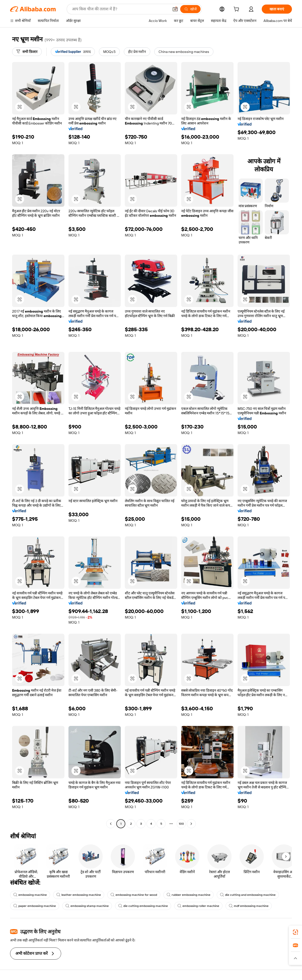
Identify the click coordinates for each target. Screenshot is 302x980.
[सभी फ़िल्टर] (27, 52)
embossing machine (30, 895)
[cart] (237, 10)
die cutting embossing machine (143, 906)
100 (181, 824)
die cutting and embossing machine (248, 895)
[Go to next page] (191, 824)
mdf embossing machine (249, 906)
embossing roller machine (198, 906)
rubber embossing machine (188, 895)
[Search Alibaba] (120, 9)
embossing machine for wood (134, 895)
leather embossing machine (79, 895)
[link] (295, 932)
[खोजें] (190, 9)
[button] (175, 9)
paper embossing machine (35, 906)
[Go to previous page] (111, 824)
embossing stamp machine (87, 906)
